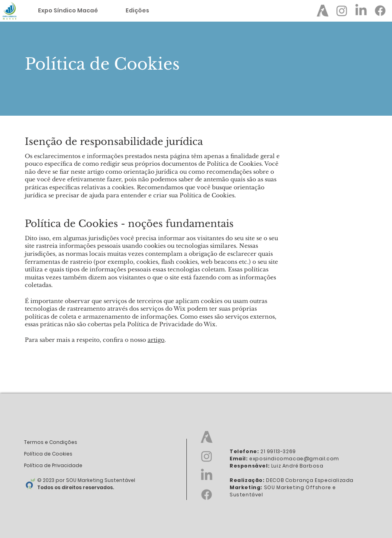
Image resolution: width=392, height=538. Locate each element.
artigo (156, 340)
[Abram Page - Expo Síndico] (323, 11)
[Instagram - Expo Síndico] (342, 11)
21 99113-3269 (278, 451)
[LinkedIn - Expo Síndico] (361, 11)
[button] (137, 11)
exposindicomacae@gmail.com (294, 459)
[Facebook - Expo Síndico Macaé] (380, 11)
